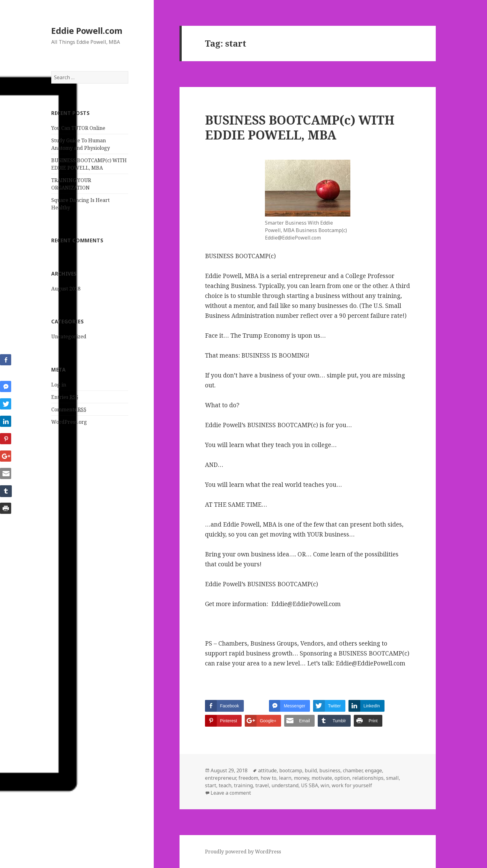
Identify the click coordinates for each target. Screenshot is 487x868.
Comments (69, 410)
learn (285, 778)
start (211, 785)
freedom (248, 778)
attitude (267, 770)
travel (262, 785)
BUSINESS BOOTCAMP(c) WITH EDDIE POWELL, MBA (300, 127)
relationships (368, 778)
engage (373, 770)
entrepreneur (221, 778)
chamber (353, 770)
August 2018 (66, 289)
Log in (59, 385)
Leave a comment (231, 793)
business (330, 770)
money (301, 778)
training (243, 785)
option (342, 778)
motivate (322, 778)
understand (285, 785)
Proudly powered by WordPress (243, 852)
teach (225, 785)
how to (269, 778)
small (392, 778)
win (325, 785)
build (311, 770)
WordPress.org (69, 422)
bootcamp (291, 770)
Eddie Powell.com (87, 31)
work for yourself (352, 785)
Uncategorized (69, 336)
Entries (65, 397)
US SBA (309, 785)
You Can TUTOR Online (78, 128)
